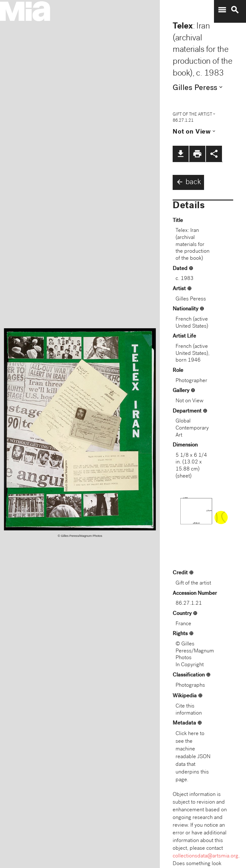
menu (222, 10)
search (235, 10)
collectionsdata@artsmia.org (205, 856)
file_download (181, 154)
